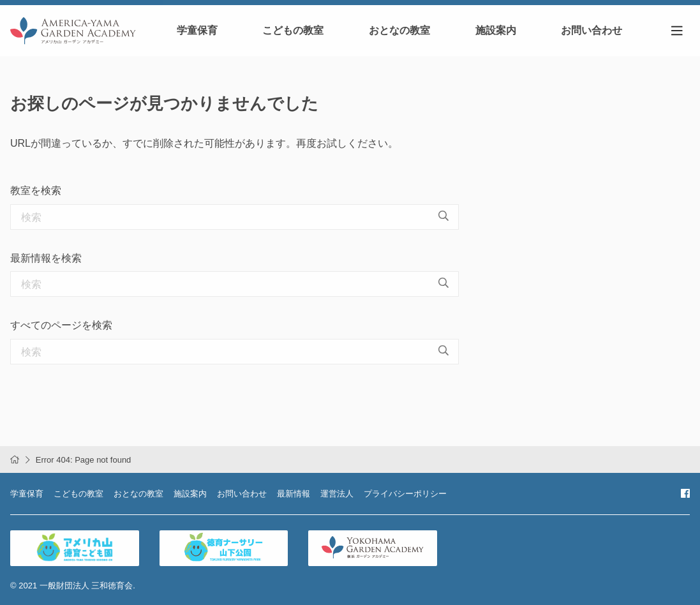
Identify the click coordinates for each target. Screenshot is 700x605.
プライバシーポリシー (405, 494)
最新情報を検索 (46, 258)
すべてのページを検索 (61, 325)
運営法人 (337, 494)
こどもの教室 (293, 30)
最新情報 (294, 494)
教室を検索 (36, 190)
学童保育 (197, 30)
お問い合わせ (592, 30)
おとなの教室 (399, 30)
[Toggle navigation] (677, 31)
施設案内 (496, 30)
